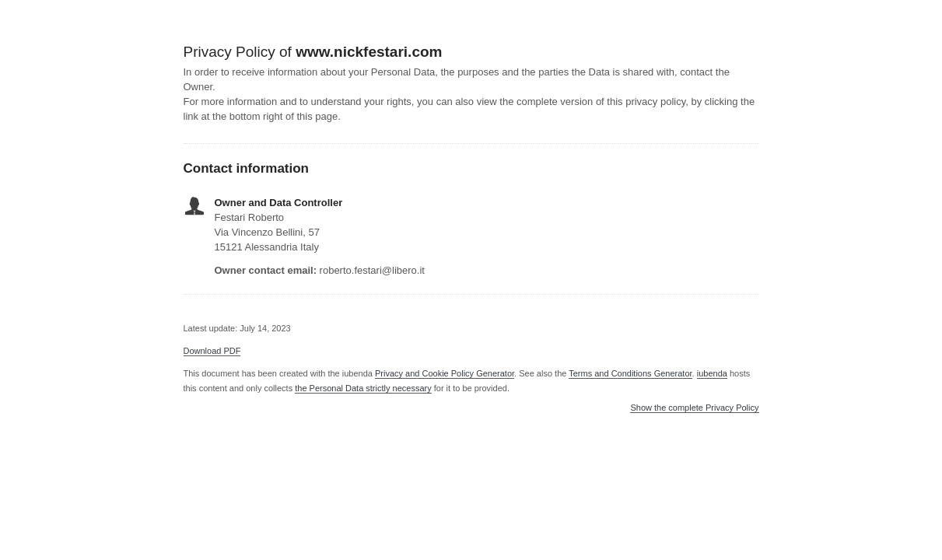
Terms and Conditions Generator (630, 373)
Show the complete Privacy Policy (694, 408)
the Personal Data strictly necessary (363, 388)
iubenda (712, 373)
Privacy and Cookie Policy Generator (445, 373)
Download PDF (212, 351)
